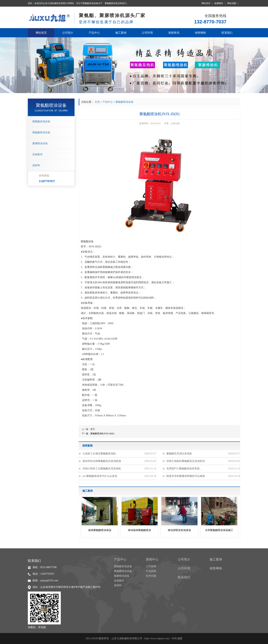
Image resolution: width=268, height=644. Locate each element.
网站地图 (233, 3)
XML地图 (177, 638)
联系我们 (227, 33)
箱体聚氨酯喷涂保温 (100, 530)
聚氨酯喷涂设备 (41, 132)
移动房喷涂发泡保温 (179, 530)
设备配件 (38, 154)
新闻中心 (152, 559)
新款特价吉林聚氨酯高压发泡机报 (119, 461)
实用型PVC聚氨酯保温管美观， (203, 469)
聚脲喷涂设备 (40, 143)
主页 (97, 102)
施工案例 (121, 33)
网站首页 (207, 3)
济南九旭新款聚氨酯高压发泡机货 (203, 461)
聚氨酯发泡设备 (41, 122)
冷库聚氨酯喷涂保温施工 (219, 530)
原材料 (36, 165)
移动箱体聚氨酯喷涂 (139, 530)
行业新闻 (151, 571)
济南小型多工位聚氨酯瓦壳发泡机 (119, 469)
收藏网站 (220, 3)
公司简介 (68, 33)
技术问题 (151, 576)
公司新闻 (151, 566)
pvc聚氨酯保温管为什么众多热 (119, 476)
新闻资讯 (174, 33)
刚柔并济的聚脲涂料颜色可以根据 (203, 476)
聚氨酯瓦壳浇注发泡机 (203, 454)
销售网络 (200, 33)
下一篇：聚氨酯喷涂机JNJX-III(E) (98, 434)
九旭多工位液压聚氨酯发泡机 (119, 454)
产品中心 (94, 33)
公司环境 (147, 33)
